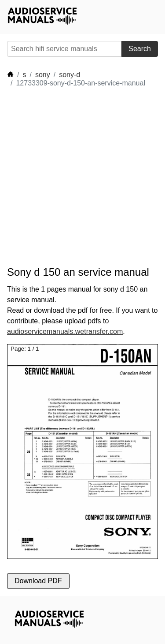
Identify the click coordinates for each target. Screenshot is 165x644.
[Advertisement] (82, 177)
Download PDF (38, 581)
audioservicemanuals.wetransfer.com (65, 331)
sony (43, 75)
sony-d (70, 75)
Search (140, 49)
